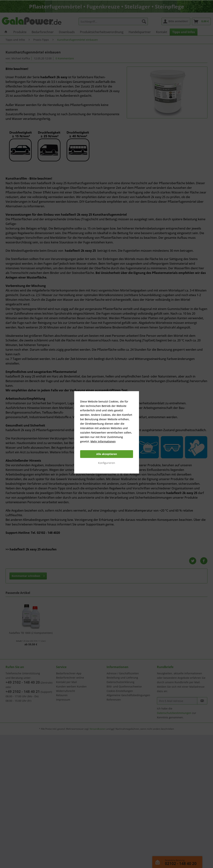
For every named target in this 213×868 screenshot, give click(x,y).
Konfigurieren (107, 463)
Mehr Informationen (103, 441)
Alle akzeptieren (107, 454)
